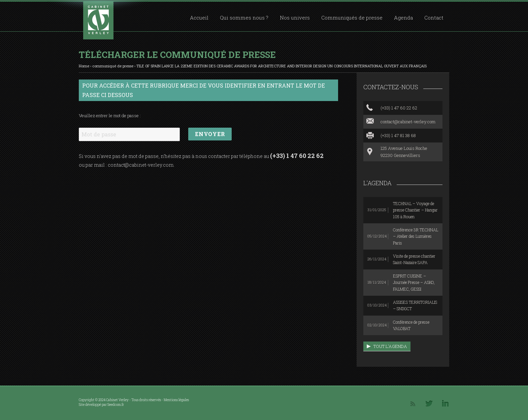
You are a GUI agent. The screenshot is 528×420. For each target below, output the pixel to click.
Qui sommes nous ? (244, 18)
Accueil (199, 18)
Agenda (403, 18)
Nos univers (295, 18)
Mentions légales (176, 400)
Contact (434, 18)
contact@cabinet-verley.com (141, 165)
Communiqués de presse (352, 18)
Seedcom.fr (116, 405)
